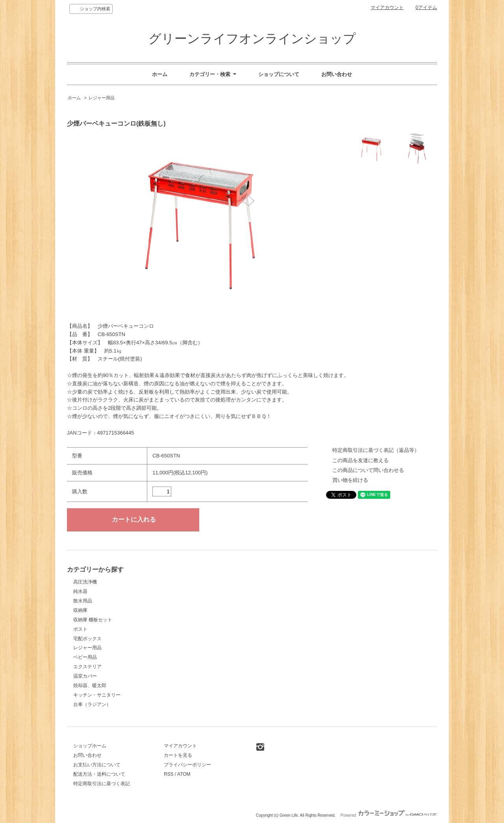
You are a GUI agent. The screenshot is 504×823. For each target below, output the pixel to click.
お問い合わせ (337, 74)
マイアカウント (387, 7)
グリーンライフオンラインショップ (252, 39)
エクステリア (87, 667)
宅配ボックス (87, 639)
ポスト (80, 629)
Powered (389, 815)
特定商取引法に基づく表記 (102, 784)
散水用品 (83, 601)
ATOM (184, 774)
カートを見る (178, 755)
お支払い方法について (97, 765)
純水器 (80, 591)
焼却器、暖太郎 (90, 686)
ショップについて (279, 74)
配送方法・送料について (99, 774)
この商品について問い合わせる (368, 470)
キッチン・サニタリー (97, 695)
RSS (169, 774)
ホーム (160, 74)
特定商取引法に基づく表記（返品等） (376, 450)
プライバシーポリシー (187, 765)
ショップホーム (90, 746)
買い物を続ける (350, 480)
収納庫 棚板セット (93, 620)
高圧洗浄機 (85, 582)
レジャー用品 (102, 98)
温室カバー (85, 676)
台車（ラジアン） (92, 704)
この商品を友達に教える (360, 460)
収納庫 (80, 610)
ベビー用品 (85, 657)
